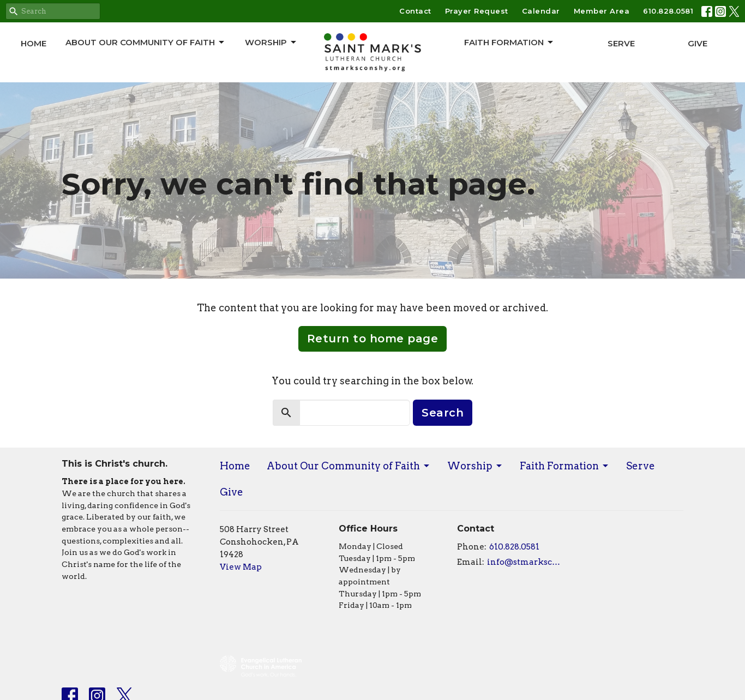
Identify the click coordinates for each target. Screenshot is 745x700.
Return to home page (373, 339)
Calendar (541, 11)
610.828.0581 (668, 11)
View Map (241, 567)
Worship (271, 43)
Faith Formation (509, 43)
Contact (415, 11)
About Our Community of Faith (146, 43)
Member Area (602, 11)
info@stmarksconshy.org (526, 562)
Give (698, 43)
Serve (621, 43)
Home (34, 43)
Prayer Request (477, 11)
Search (443, 413)
